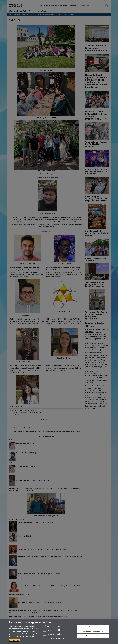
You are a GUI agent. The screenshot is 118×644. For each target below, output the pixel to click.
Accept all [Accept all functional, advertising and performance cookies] (93, 627)
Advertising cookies (53, 634)
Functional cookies (52, 630)
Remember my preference (93, 631)
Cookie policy (14, 640)
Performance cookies (53, 638)
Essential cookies (52, 626)
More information (93, 636)
